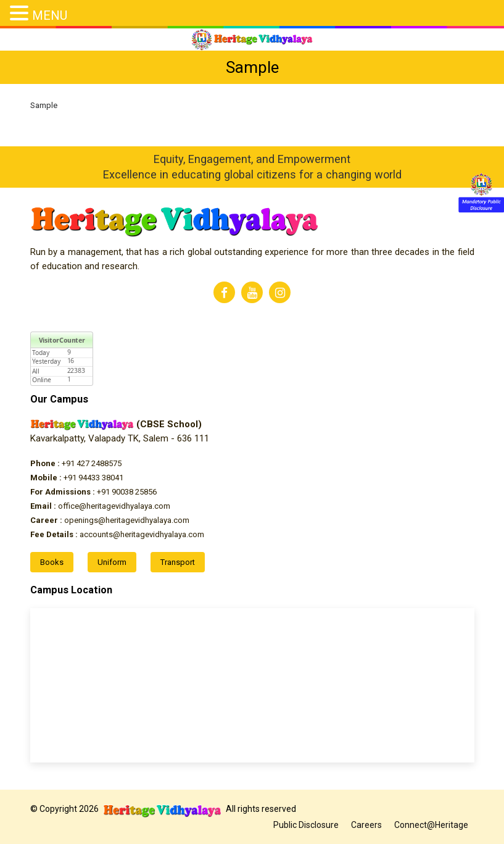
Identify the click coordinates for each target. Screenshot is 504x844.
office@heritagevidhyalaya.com (100, 506)
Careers (366, 825)
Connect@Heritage (431, 825)
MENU (50, 15)
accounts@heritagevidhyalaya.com (117, 534)
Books (52, 562)
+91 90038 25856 (93, 492)
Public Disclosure (306, 825)
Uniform (112, 562)
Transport (178, 562)
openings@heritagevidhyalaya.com (110, 520)
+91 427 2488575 (76, 463)
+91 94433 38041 (77, 478)
